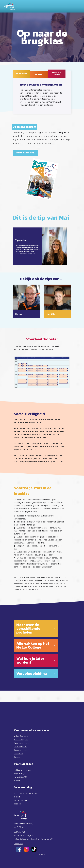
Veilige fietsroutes (21, 736)
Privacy (42, 854)
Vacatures (18, 844)
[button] (79, 6)
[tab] (21, 74)
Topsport (18, 757)
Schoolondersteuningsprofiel (26, 793)
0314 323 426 (20, 832)
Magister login (20, 773)
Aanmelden (19, 754)
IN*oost (17, 797)
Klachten (17, 780)
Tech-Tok (18, 804)
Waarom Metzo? (21, 747)
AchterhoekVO (47, 839)
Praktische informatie (22, 770)
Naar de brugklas (21, 740)
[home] (9, 6)
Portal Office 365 (21, 777)
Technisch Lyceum (21, 750)
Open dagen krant (21, 743)
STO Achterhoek (21, 800)
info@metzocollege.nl (24, 835)
